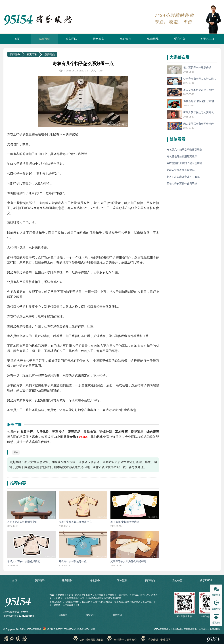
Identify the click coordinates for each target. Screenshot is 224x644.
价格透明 (117, 615)
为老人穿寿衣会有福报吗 (181, 170)
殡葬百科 (44, 39)
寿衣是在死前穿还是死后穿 (182, 156)
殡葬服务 (15, 54)
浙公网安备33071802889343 (59, 629)
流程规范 (63, 615)
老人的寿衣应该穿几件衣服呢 (183, 177)
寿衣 (16, 452)
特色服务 (99, 39)
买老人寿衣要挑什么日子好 (182, 183)
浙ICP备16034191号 (85, 629)
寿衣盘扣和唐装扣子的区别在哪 (184, 163)
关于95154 (207, 39)
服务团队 (71, 39)
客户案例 (126, 39)
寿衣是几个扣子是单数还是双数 (184, 150)
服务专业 (90, 615)
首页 (17, 39)
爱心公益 (180, 39)
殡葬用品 (153, 39)
